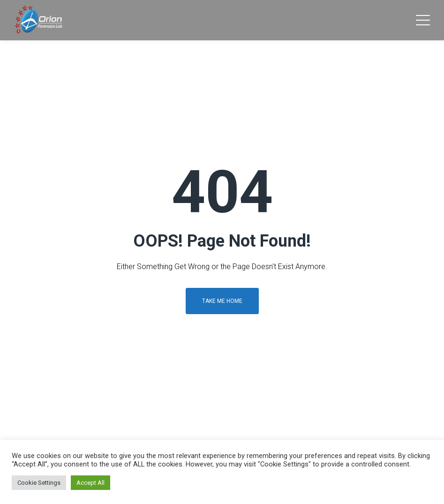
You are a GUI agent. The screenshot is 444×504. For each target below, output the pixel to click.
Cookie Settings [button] (39, 483)
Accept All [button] (90, 483)
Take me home (222, 301)
